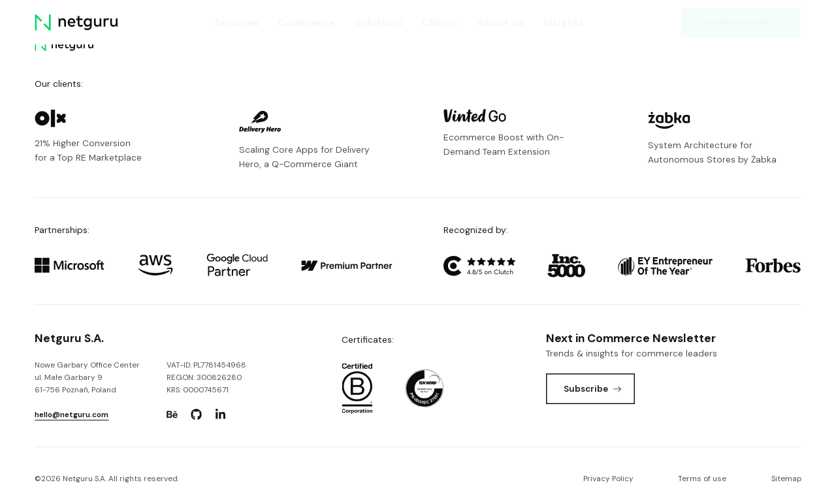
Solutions (379, 23)
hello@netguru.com (72, 415)
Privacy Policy (608, 479)
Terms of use (702, 479)
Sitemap (786, 479)
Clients (440, 23)
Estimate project (744, 22)
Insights (564, 23)
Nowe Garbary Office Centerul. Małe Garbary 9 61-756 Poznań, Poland (87, 377)
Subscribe (593, 388)
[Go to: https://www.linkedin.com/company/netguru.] (221, 415)
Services (237, 23)
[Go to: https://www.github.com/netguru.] (197, 415)
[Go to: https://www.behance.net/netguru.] (172, 415)
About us (501, 23)
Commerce (307, 23)
